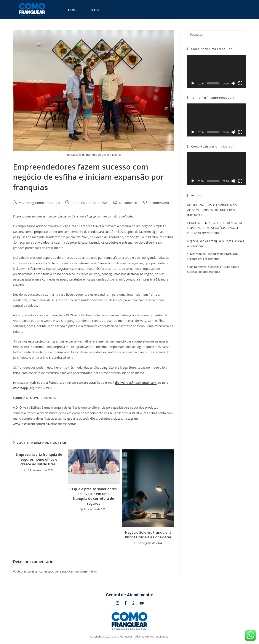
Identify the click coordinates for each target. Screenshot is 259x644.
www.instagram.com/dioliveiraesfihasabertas (45, 424)
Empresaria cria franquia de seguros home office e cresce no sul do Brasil (39, 459)
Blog (95, 10)
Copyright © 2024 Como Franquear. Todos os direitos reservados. (130, 638)
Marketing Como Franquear (40, 203)
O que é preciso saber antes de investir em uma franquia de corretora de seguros (94, 496)
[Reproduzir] (193, 83)
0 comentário (159, 203)
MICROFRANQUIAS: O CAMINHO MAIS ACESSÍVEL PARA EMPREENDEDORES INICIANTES (212, 210)
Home (73, 10)
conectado (47, 571)
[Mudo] (233, 83)
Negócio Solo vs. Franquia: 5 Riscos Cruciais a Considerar (148, 535)
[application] (217, 71)
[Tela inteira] (240, 83)
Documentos (129, 203)
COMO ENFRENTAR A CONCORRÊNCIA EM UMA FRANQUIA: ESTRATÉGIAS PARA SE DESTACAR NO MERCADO (214, 228)
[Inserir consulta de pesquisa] (217, 35)
